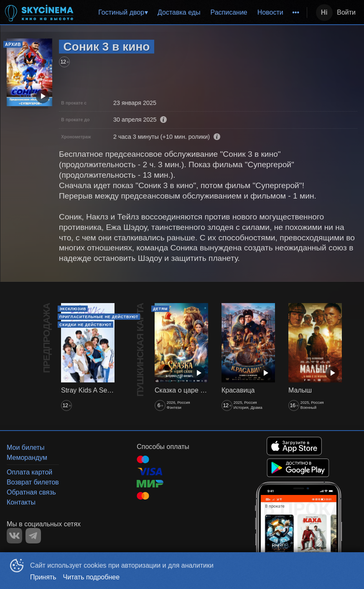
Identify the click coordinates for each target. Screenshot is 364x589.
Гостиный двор (121, 12)
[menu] (193, 13)
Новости (270, 12)
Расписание (229, 12)
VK (14, 536)
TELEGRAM (33, 536)
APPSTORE (294, 446)
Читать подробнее (92, 577)
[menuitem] (123, 13)
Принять (43, 577)
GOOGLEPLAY (298, 468)
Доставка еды (179, 12)
